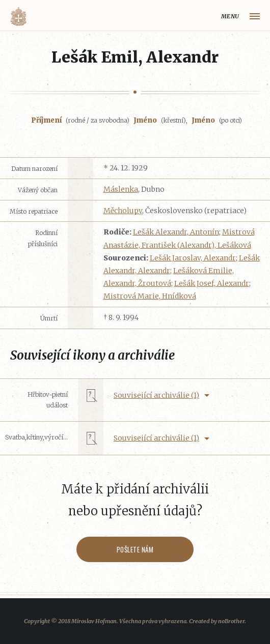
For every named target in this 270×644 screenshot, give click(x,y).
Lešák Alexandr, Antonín (176, 232)
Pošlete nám (135, 549)
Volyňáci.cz (18, 17)
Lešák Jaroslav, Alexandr (193, 258)
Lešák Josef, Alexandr (212, 283)
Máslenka (121, 189)
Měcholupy (123, 211)
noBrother (231, 621)
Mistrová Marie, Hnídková (150, 296)
